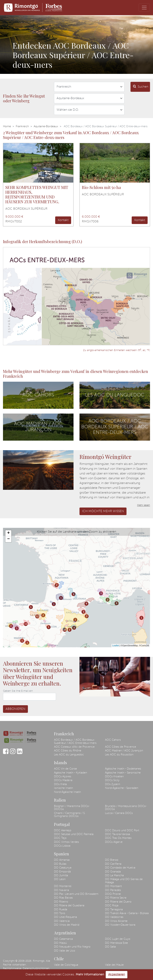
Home (7, 126)
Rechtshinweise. (12, 969)
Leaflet (116, 646)
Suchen (141, 87)
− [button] (8, 539)
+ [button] (8, 533)
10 (65, 630)
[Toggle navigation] (144, 8)
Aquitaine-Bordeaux (46, 126)
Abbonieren (15, 709)
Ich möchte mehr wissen (103, 511)
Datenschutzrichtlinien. (36, 969)
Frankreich (22, 126)
